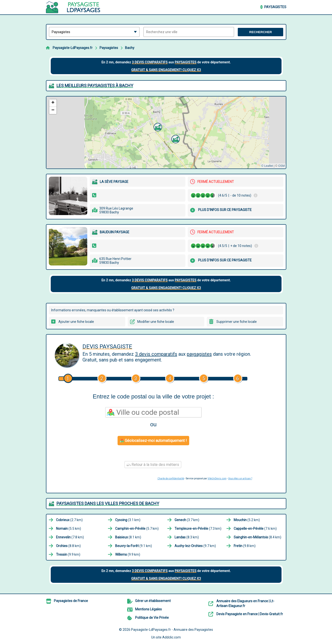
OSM (281, 166)
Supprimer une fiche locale (237, 322)
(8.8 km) (68, 546)
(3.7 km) (187, 520)
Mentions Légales (148, 609)
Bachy (130, 48)
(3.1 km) (128, 520)
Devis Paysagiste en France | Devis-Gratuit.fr (250, 614)
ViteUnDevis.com (217, 478)
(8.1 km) (128, 537)
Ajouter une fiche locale (76, 322)
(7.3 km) (198, 529)
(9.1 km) (134, 546)
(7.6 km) (255, 529)
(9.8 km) (245, 546)
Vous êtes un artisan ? (240, 478)
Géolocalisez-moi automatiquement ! (153, 441)
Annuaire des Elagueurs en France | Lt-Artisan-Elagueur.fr (245, 603)
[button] (157, 126)
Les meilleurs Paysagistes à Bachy (95, 86)
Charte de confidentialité (171, 478)
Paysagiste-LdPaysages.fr (73, 48)
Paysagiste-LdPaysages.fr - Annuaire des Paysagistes (172, 630)
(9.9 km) (68, 554)
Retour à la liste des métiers (153, 465)
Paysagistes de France (71, 601)
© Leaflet (267, 166)
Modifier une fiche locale (156, 322)
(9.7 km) (195, 546)
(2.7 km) (69, 520)
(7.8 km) (70, 537)
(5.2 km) (247, 520)
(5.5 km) (69, 529)
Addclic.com (172, 637)
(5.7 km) (137, 529)
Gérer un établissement (153, 601)
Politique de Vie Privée (152, 618)
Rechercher (261, 32)
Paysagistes (275, 7)
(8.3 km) (187, 537)
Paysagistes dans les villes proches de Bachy (108, 503)
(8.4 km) (257, 537)
